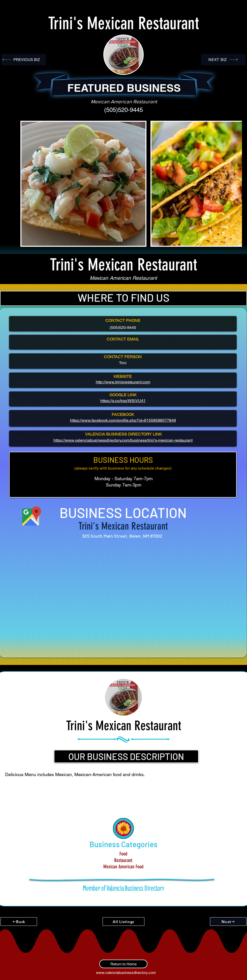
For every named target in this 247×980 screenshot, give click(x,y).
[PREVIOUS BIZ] (24, 60)
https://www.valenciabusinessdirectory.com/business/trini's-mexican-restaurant (123, 440)
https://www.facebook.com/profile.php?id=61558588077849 (123, 420)
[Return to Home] (123, 964)
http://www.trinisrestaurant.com (123, 382)
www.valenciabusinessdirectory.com (126, 973)
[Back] (19, 922)
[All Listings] (124, 922)
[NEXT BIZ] (223, 60)
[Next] (228, 922)
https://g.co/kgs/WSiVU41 (123, 401)
